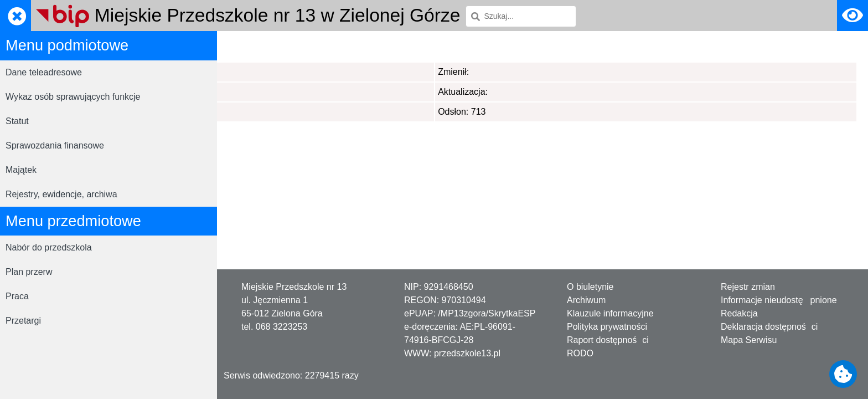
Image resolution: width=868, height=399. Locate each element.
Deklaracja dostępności (769, 327)
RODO (580, 353)
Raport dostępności (608, 340)
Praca (17, 296)
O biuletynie (590, 287)
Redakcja (739, 313)
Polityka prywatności (607, 327)
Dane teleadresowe (44, 72)
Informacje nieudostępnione (779, 300)
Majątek (21, 170)
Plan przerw (29, 272)
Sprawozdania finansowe (55, 145)
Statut (17, 121)
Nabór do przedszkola (49, 247)
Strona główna (256, 46)
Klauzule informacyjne (610, 313)
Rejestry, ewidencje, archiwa (61, 194)
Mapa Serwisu (749, 340)
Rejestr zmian (748, 287)
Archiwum (586, 300)
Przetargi (23, 321)
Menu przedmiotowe (334, 46)
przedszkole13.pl (467, 353)
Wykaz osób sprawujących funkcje (73, 97)
